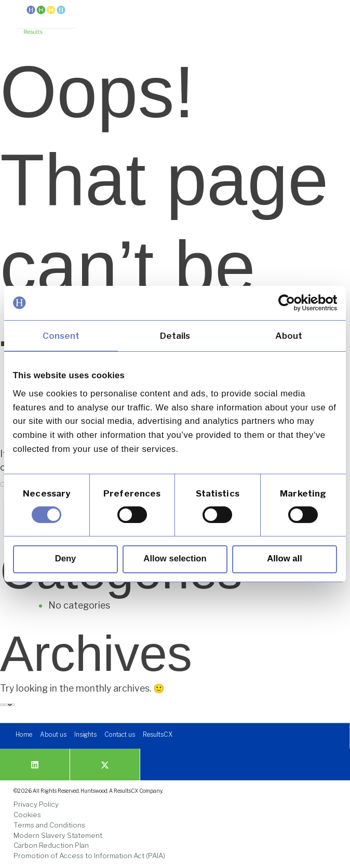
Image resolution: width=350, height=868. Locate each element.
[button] (325, 17)
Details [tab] (175, 336)
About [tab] (289, 336)
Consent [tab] (61, 336)
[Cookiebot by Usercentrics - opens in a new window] (292, 303)
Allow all (285, 559)
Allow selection (175, 559)
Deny (66, 559)
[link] (46, 21)
